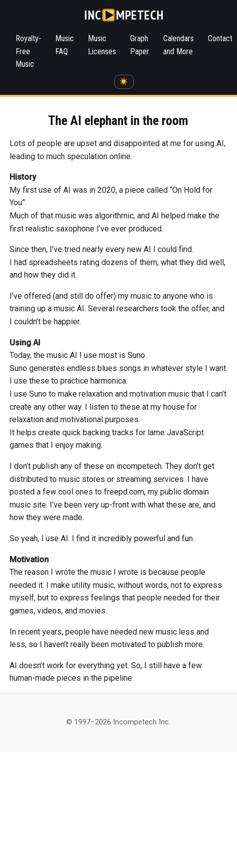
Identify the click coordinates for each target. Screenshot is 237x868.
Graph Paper (140, 45)
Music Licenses (102, 45)
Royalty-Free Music (28, 51)
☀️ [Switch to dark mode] (124, 82)
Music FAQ (65, 45)
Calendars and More (179, 45)
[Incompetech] (124, 15)
